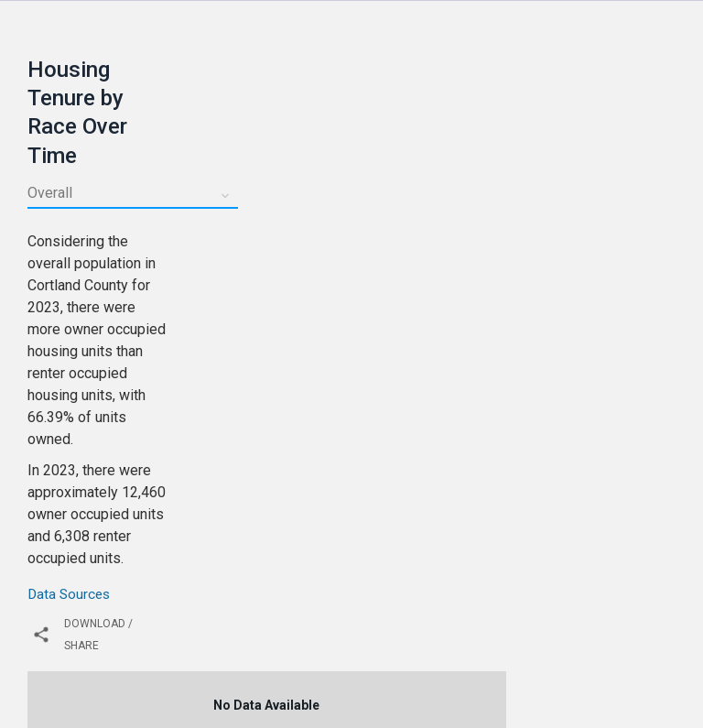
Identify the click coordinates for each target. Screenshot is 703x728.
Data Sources (69, 594)
